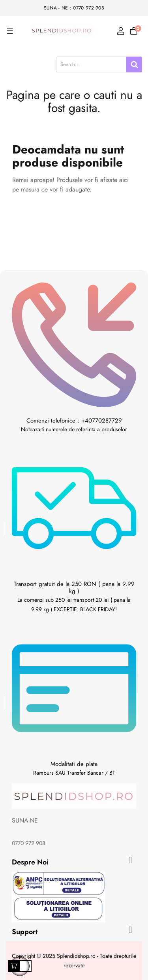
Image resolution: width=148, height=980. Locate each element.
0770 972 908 (29, 843)
